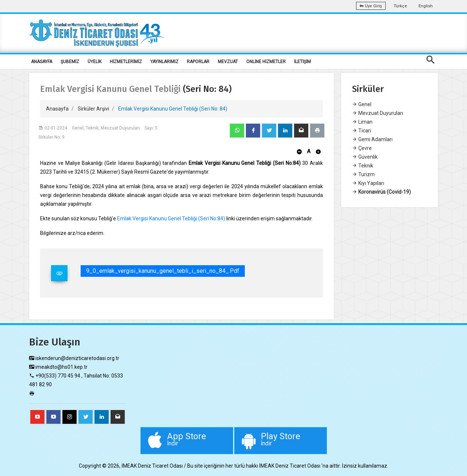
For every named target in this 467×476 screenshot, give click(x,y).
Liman (362, 122)
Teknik (363, 166)
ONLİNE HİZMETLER (266, 62)
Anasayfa (57, 109)
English (426, 6)
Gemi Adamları (372, 139)
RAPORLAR (198, 62)
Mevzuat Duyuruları (378, 113)
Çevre (362, 148)
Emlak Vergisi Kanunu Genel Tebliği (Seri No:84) (171, 218)
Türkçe (400, 6)
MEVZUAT (228, 62)
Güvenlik (365, 157)
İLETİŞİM (302, 62)
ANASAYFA (42, 62)
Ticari (362, 131)
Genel (362, 104)
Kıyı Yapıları (368, 183)
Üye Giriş (371, 6)
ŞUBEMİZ (70, 62)
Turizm (363, 174)
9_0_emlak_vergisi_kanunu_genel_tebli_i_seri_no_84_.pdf (163, 271)
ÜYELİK (94, 62)
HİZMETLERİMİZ (126, 62)
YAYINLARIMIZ (164, 62)
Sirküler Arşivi (93, 109)
